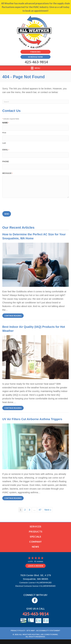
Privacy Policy (18, 631)
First (4, 133)
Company (35, 542)
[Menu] (35, 68)
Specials (35, 537)
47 (40, 510)
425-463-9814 (35, 614)
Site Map (31, 631)
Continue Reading (14, 316)
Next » (48, 510)
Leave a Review (36, 566)
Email (6, 150)
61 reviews (39, 561)
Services (35, 527)
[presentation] (20, 204)
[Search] (35, 102)
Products (36, 532)
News (35, 547)
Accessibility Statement (48, 631)
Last (4, 143)
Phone (6, 162)
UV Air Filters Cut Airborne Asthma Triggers (32, 419)
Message (7, 173)
